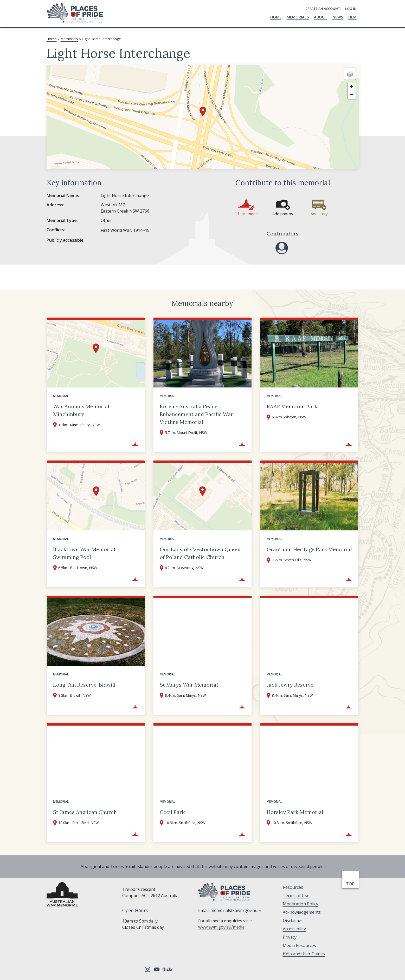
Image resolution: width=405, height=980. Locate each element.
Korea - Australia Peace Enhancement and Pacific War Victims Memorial (196, 414)
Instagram (147, 969)
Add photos (283, 214)
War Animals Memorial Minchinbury (81, 410)
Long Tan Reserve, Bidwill (84, 685)
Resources (293, 887)
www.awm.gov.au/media (221, 927)
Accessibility (294, 929)
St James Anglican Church (85, 812)
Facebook (129, 969)
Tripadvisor (138, 969)
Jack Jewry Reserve (290, 685)
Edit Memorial (246, 214)
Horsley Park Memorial (295, 812)
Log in (351, 9)
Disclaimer (293, 920)
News (338, 17)
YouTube (157, 969)
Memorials (298, 17)
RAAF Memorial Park (292, 406)
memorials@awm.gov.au (236, 910)
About (321, 17)
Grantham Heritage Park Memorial (309, 549)
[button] (203, 112)
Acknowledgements (302, 912)
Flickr (168, 969)
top (351, 884)
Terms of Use (296, 896)
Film (352, 17)
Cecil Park (172, 812)
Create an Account (323, 9)
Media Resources (299, 945)
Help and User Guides (304, 954)
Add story (319, 214)
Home (276, 17)
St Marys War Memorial (189, 685)
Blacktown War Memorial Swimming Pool (84, 553)
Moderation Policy (300, 904)
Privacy (290, 937)
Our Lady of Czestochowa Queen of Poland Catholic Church (200, 553)
